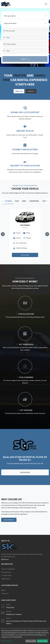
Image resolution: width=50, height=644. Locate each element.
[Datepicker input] (25, 31)
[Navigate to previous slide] (3, 234)
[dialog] (25, 636)
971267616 (10, 607)
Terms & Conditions (8, 569)
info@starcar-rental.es (14, 614)
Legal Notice (6, 579)
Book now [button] (25, 472)
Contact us (5, 593)
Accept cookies (42, 641)
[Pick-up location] (25, 16)
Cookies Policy (6, 575)
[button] (19, 91)
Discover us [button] (9, 520)
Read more (5, 559)
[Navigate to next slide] (47, 234)
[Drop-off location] (25, 23)
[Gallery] (25, 234)
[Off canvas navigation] (46, 4)
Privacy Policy (6, 572)
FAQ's (3, 590)
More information (7, 641)
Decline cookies (31, 641)
